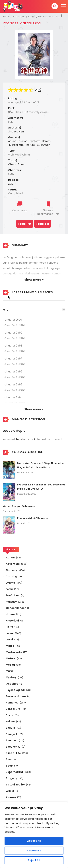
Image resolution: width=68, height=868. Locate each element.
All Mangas (19, 16)
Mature (30, 145)
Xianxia (13, 797)
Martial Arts (16, 145)
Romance (16, 703)
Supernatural (18, 772)
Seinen (13, 722)
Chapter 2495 (13, 385)
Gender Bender (18, 608)
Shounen (15, 740)
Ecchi (12, 589)
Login (33, 439)
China (12, 164)
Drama (23, 141)
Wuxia (12, 791)
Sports (12, 766)
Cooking (14, 576)
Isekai (13, 633)
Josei (12, 640)
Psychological (18, 690)
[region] (34, 835)
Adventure (16, 564)
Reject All (34, 860)
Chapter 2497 (13, 359)
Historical (14, 621)
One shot (14, 684)
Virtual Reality (18, 785)
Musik (11, 671)
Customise (34, 851)
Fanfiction (15, 595)
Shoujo (13, 728)
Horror (13, 627)
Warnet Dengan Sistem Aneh (19, 506)
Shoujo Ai (14, 734)
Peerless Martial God (49, 16)
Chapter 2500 (13, 320)
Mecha (13, 665)
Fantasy (35, 141)
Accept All (34, 841)
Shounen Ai (15, 747)
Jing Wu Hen (16, 132)
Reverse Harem (18, 696)
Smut (11, 759)
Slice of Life (17, 753)
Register (21, 439)
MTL (5, 310)
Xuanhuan (44, 145)
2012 (11, 184)
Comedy (15, 570)
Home (6, 16)
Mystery (14, 677)
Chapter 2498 (13, 346)
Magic (13, 646)
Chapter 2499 (13, 333)
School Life (16, 709)
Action (32, 16)
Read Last (43, 224)
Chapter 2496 (13, 372)
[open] (63, 6)
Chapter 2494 (14, 398)
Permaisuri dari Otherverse (33, 518)
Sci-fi (12, 715)
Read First (25, 224)
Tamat (22, 164)
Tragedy (14, 778)
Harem (46, 141)
